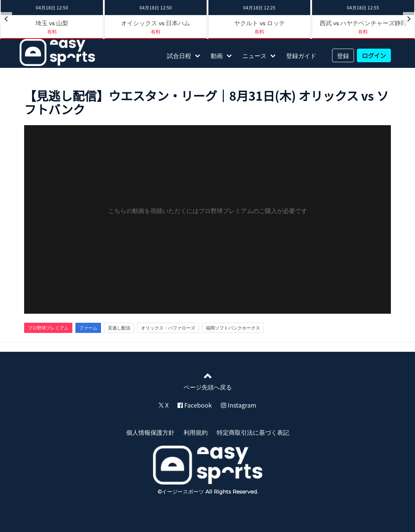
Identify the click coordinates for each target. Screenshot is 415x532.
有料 (52, 31)
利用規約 (196, 432)
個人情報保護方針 (150, 432)
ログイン (374, 55)
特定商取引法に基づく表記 (253, 432)
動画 (217, 55)
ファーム (88, 328)
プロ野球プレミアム (48, 328)
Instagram (239, 405)
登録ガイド (301, 55)
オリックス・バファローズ (168, 328)
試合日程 (179, 55)
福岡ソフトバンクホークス (233, 328)
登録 (343, 55)
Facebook (195, 405)
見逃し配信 (119, 328)
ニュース (254, 55)
